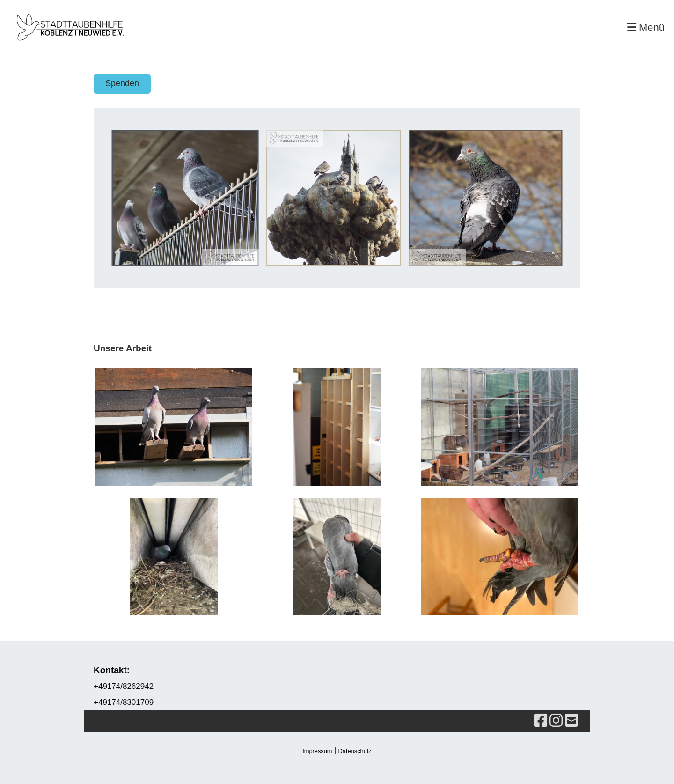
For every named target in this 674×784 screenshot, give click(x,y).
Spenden (122, 83)
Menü (646, 27)
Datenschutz (355, 751)
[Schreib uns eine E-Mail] (571, 721)
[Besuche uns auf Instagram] (556, 721)
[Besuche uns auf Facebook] (541, 721)
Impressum (317, 751)
